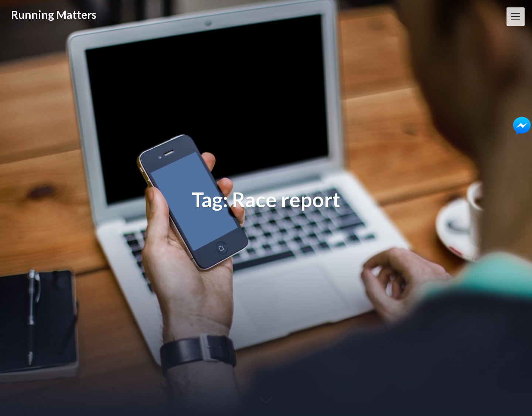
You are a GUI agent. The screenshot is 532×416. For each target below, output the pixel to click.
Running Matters (54, 14)
